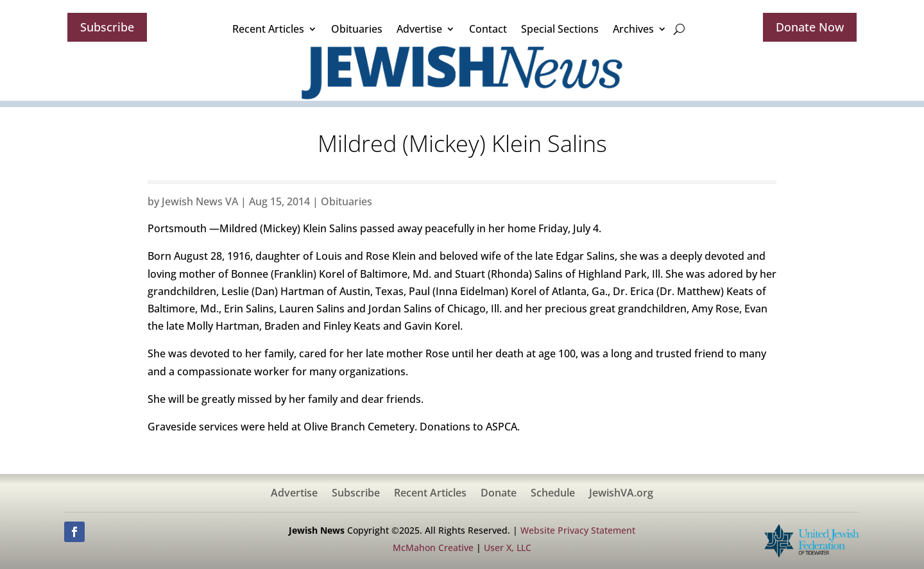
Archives (633, 29)
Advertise (419, 29)
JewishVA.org (621, 494)
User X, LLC (508, 548)
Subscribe (107, 27)
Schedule (553, 494)
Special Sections (560, 29)
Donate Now (810, 27)
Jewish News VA (200, 201)
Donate (499, 494)
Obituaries (357, 29)
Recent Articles (268, 29)
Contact (488, 29)
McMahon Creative (433, 548)
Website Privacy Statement (578, 530)
